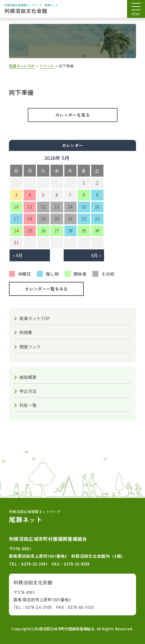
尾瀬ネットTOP (35, 318)
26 (43, 231)
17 (16, 219)
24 (16, 231)
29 (84, 231)
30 (97, 231)
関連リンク (30, 347)
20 (57, 219)
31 (16, 243)
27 (57, 231)
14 (70, 207)
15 (84, 207)
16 (97, 207)
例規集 (26, 332)
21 (70, 219)
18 (30, 219)
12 (43, 207)
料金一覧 (28, 405)
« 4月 (17, 255)
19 (43, 219)
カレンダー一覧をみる (46, 289)
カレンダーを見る (72, 115)
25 (30, 231)
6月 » (96, 255)
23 (97, 219)
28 (70, 231)
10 (16, 207)
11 (30, 207)
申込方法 (28, 391)
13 (57, 207)
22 (84, 219)
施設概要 (28, 377)
